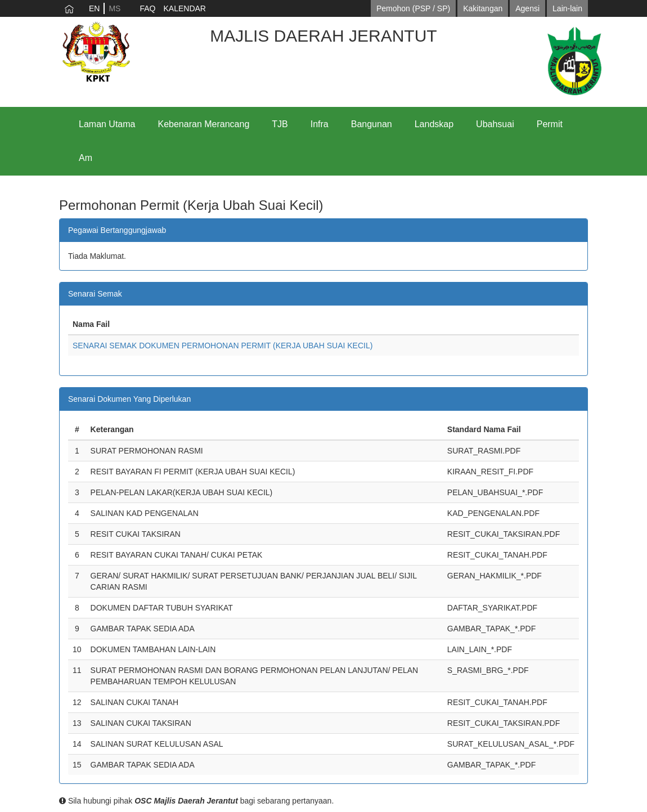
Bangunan (372, 124)
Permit (550, 124)
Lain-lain (567, 8)
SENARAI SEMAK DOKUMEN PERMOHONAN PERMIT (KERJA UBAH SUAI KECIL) (223, 346)
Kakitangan (483, 8)
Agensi (527, 8)
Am (86, 158)
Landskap (434, 124)
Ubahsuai (495, 124)
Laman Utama (107, 124)
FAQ (147, 8)
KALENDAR (184, 8)
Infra (320, 124)
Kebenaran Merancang (204, 124)
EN (94, 8)
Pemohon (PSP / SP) (413, 8)
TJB (280, 124)
